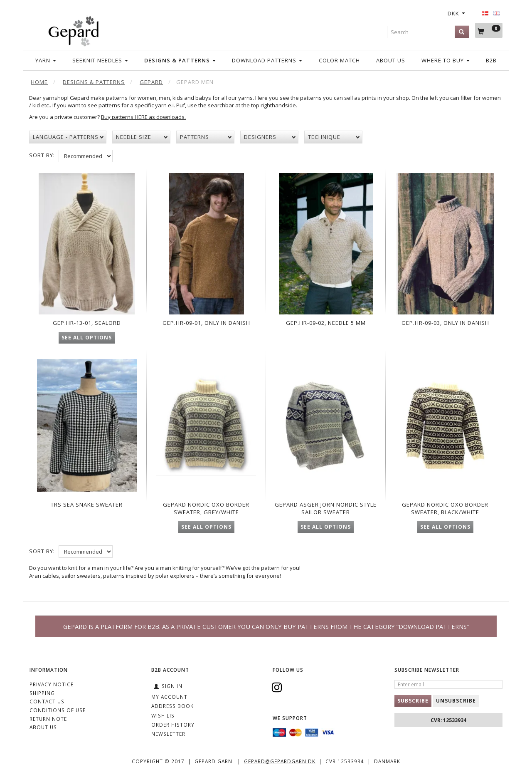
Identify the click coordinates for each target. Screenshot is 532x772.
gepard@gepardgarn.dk (280, 761)
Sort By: (42, 155)
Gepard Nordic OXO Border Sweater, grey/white (206, 512)
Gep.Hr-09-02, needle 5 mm (326, 321)
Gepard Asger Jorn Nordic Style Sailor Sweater (326, 512)
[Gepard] (73, 30)
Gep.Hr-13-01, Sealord (87, 321)
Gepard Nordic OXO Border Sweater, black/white (445, 512)
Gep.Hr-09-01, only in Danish (206, 321)
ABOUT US (43, 727)
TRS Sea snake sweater (87, 508)
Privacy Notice (52, 684)
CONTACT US (47, 701)
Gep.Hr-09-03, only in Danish (445, 321)
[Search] (462, 32)
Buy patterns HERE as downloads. (143, 117)
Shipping (42, 693)
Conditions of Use (58, 710)
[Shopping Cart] (489, 31)
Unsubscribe (456, 701)
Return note (48, 719)
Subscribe (413, 701)
